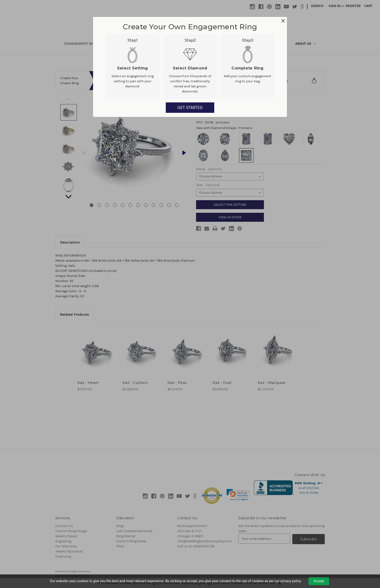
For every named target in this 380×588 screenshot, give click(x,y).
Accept (319, 581)
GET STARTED (190, 107)
